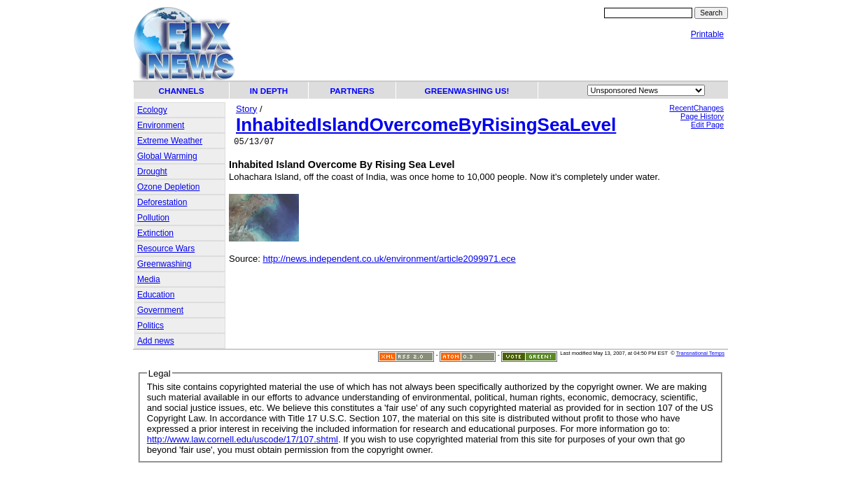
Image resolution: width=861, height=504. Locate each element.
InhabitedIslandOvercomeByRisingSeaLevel (426, 125)
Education (156, 295)
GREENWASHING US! (467, 91)
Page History (702, 116)
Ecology (152, 110)
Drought (152, 171)
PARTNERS (352, 91)
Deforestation (162, 202)
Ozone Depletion (168, 187)
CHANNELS (182, 91)
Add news (156, 341)
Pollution (153, 218)
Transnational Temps (700, 353)
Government (160, 310)
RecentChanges (696, 108)
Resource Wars (166, 248)
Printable (707, 34)
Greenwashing (164, 264)
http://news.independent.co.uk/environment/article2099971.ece (389, 261)
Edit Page (707, 125)
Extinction (155, 233)
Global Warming (167, 156)
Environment (161, 125)
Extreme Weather (170, 141)
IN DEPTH (269, 91)
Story (246, 109)
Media (149, 279)
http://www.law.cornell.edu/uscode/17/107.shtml (243, 439)
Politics (150, 325)
